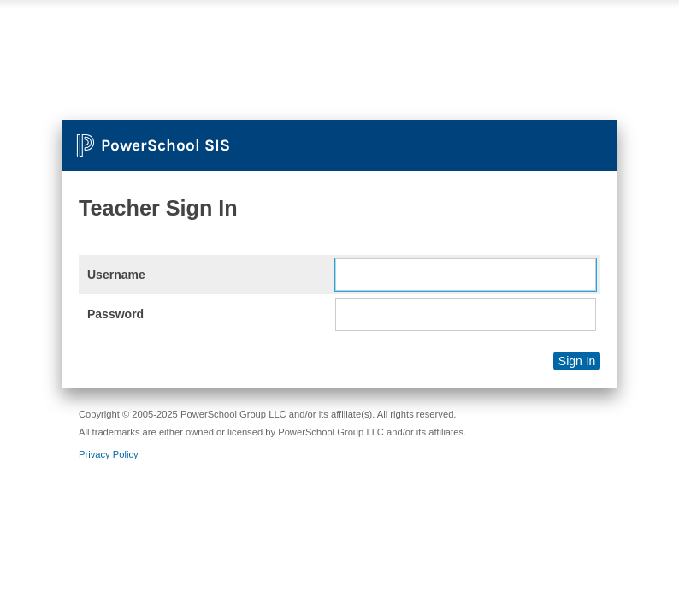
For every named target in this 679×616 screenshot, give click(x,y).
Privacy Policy (109, 454)
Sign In (577, 361)
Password (115, 314)
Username (116, 275)
